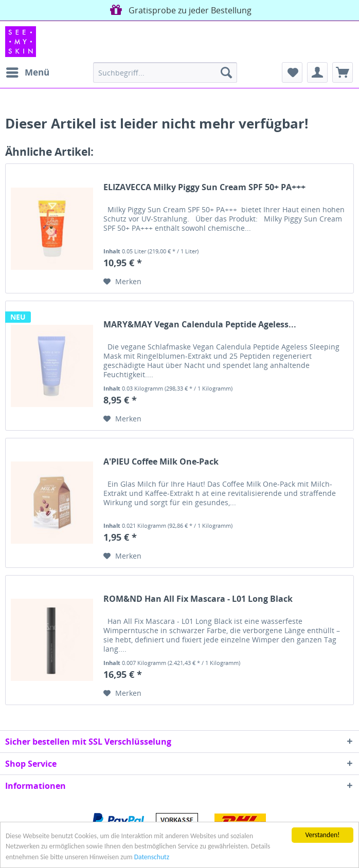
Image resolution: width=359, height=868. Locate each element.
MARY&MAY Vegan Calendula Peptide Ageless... (200, 325)
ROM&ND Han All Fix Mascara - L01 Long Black (198, 599)
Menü (28, 71)
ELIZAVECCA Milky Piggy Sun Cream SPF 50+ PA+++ (204, 187)
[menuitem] (27, 72)
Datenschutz (152, 857)
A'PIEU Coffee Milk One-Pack (161, 462)
